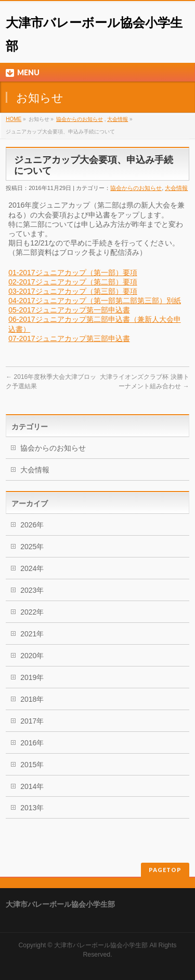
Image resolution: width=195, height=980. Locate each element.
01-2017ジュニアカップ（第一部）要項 (73, 273)
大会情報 (118, 119)
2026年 (32, 525)
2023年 (32, 590)
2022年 (32, 612)
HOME (14, 119)
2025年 (32, 547)
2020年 (32, 656)
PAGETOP (165, 870)
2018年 (32, 699)
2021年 (32, 634)
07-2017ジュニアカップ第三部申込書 (69, 338)
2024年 (32, 568)
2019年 (32, 677)
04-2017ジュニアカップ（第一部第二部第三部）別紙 (94, 301)
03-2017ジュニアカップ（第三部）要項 (73, 291)
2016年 (32, 743)
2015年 (32, 765)
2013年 (32, 808)
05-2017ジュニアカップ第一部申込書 (69, 310)
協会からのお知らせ (80, 119)
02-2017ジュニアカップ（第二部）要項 (73, 282)
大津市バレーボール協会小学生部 (101, 945)
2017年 (32, 721)
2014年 (32, 786)
